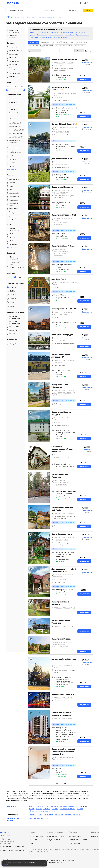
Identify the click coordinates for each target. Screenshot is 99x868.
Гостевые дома (49, 815)
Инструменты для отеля (78, 840)
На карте (89, 51)
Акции (31, 843)
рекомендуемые (35, 51)
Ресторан (14, 234)
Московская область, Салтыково (64, 63)
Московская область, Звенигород (64, 537)
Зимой (55, 811)
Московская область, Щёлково (64, 626)
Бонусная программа (55, 832)
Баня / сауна (15, 244)
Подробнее (84, 79)
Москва (32, 33)
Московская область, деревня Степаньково (63, 758)
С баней (39, 809)
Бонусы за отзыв (54, 840)
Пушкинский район (83, 35)
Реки (30, 818)
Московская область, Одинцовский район (65, 94)
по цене (55, 51)
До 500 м (13, 299)
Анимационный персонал (15, 263)
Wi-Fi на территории (15, 229)
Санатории (32, 815)
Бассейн (14, 237)
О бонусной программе (56, 836)
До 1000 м (13, 302)
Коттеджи (68, 815)
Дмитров (33, 35)
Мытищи (45, 33)
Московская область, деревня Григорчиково (63, 576)
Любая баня (15, 152)
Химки (38, 33)
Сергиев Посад (80, 33)
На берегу (80, 809)
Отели (40, 815)
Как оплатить (33, 840)
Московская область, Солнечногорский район (61, 250)
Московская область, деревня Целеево (63, 666)
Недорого (55, 809)
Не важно (13, 287)
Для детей (47, 809)
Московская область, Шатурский (64, 608)
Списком (79, 51)
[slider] (7, 90)
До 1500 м (13, 306)
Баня (13, 156)
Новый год (32, 806)
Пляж (13, 241)
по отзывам (46, 51)
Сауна (13, 159)
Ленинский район (46, 37)
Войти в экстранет (76, 843)
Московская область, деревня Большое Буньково (63, 643)
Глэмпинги (77, 815)
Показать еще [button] (11, 169)
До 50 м (12, 291)
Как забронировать (36, 836)
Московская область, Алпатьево (64, 360)
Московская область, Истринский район (64, 419)
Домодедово (54, 33)
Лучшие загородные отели (68, 806)
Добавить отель (75, 836)
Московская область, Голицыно (64, 390)
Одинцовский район (67, 33)
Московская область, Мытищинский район (65, 128)
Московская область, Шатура (63, 312)
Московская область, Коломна (63, 162)
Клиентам (32, 832)
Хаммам (14, 163)
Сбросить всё (34, 42)
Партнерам (73, 832)
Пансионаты (59, 815)
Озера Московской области (43, 818)
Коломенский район (60, 37)
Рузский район (42, 35)
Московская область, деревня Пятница (63, 219)
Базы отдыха (11, 806)
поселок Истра (70, 35)
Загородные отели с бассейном (48, 806)
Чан (12, 166)
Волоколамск (34, 37)
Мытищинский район (56, 35)
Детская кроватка (17, 267)
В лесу (13, 344)
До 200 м (13, 295)
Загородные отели (45, 811)
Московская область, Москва (63, 698)
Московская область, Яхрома (63, 455)
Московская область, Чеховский (64, 513)
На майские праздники (67, 809)
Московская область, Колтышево (64, 190)
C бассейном (33, 811)
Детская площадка (14, 258)
